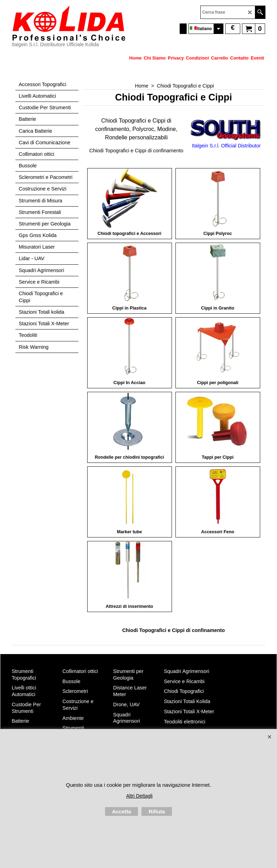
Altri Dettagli (139, 796)
